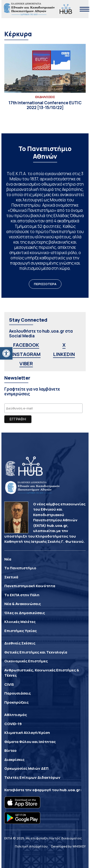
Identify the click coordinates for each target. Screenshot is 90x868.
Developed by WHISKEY (68, 846)
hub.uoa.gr (70, 790)
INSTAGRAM (26, 354)
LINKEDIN (64, 354)
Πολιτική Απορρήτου (31, 846)
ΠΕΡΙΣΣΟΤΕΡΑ (45, 284)
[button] (6, 353)
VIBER (26, 363)
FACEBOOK (26, 345)
